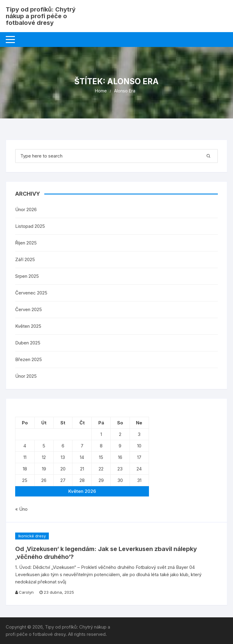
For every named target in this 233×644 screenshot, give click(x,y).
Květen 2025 (28, 326)
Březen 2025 (29, 359)
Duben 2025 (28, 343)
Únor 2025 (26, 376)
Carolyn (26, 592)
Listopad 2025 (30, 226)
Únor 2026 (26, 209)
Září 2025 (25, 259)
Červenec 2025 (31, 293)
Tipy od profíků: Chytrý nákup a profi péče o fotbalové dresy (41, 16)
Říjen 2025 (26, 243)
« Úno (21, 509)
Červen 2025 (29, 309)
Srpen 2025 (27, 276)
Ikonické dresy (32, 536)
